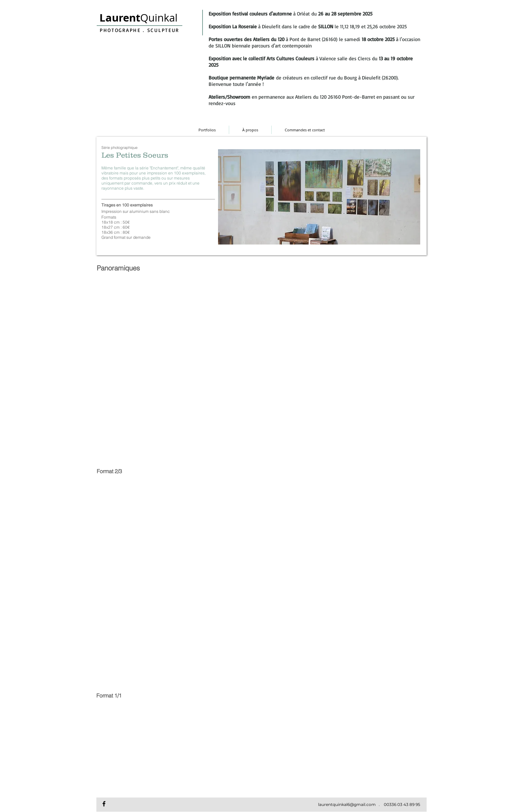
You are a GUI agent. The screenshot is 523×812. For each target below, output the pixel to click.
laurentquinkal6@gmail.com (347, 804)
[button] (136, 297)
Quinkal (139, 18)
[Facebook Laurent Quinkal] (104, 804)
